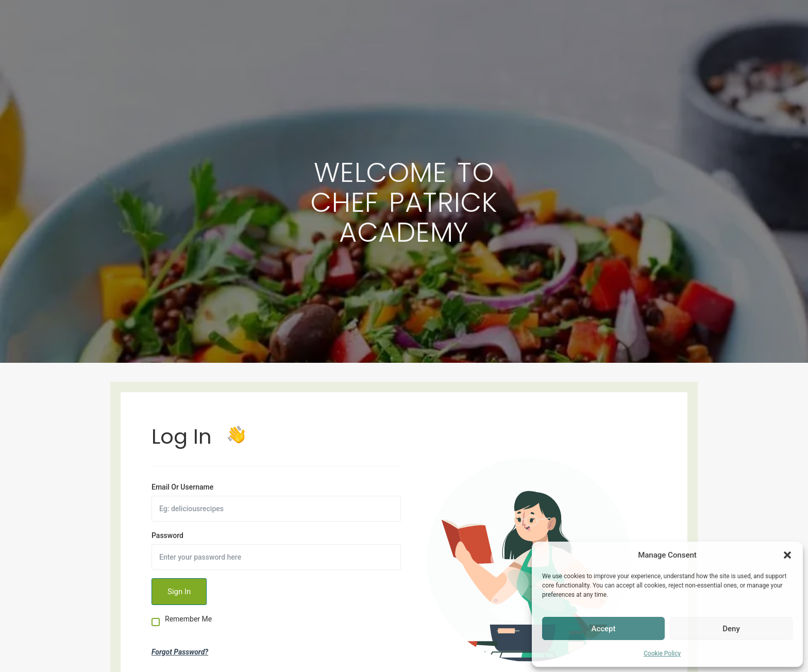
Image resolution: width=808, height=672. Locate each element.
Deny (731, 629)
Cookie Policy (662, 653)
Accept (603, 629)
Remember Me (188, 619)
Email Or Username (182, 487)
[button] (787, 555)
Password (167, 535)
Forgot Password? (180, 652)
